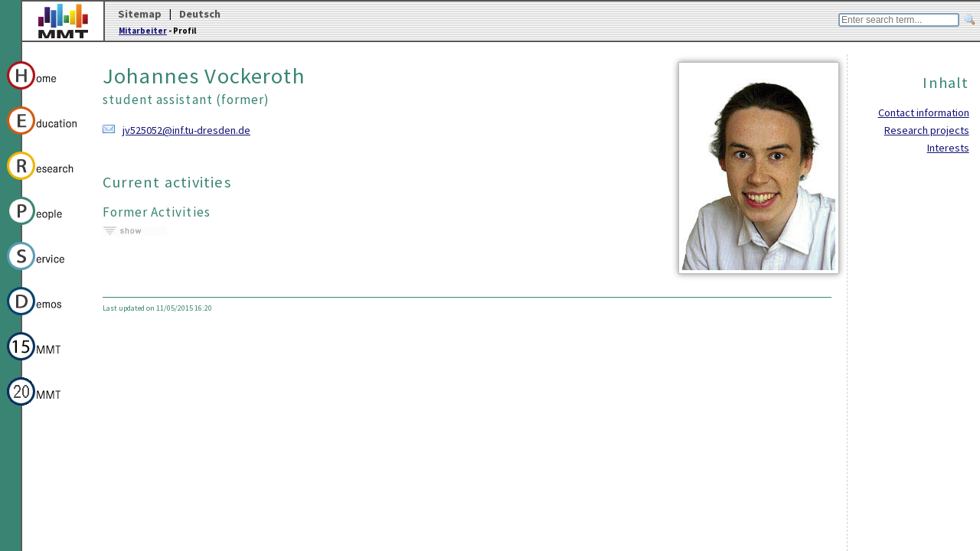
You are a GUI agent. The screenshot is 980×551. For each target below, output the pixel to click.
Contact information (924, 112)
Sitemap (140, 14)
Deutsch (200, 14)
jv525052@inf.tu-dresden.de (186, 130)
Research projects (927, 130)
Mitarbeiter (143, 31)
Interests (948, 148)
